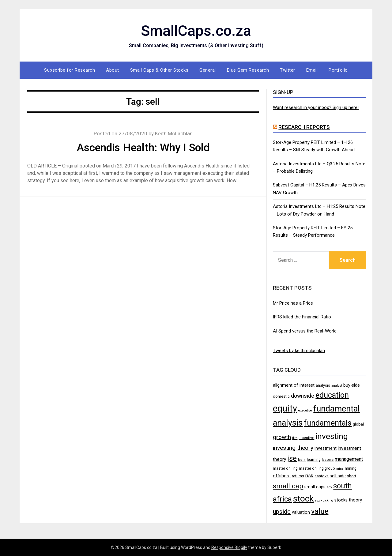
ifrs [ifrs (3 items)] (295, 438)
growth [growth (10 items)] (282, 437)
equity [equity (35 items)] (285, 408)
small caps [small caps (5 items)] (315, 487)
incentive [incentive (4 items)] (306, 438)
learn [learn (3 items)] (302, 460)
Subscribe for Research (70, 70)
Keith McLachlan (174, 133)
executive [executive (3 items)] (305, 410)
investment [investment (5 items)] (326, 448)
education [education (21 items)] (332, 395)
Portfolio (338, 70)
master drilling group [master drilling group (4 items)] (317, 468)
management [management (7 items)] (349, 459)
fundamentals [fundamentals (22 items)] (328, 423)
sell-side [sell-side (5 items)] (338, 476)
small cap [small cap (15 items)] (288, 486)
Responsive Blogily (229, 547)
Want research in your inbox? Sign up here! (316, 107)
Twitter (288, 70)
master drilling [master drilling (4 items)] (285, 468)
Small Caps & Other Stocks (159, 70)
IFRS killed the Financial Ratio (302, 317)
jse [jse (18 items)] (292, 458)
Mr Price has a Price (293, 303)
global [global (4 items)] (358, 424)
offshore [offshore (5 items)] (282, 476)
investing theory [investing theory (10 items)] (293, 448)
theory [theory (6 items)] (355, 500)
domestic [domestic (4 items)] (281, 396)
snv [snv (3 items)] (329, 487)
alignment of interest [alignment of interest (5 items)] (294, 385)
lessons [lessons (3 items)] (328, 460)
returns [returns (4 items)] (298, 476)
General (208, 70)
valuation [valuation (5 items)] (301, 512)
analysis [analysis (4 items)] (323, 385)
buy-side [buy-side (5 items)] (352, 385)
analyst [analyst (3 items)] (337, 386)
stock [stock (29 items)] (303, 499)
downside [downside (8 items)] (303, 396)
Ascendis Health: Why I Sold (143, 148)
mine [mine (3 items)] (340, 469)
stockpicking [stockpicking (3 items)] (324, 500)
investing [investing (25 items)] (332, 436)
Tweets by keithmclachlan (299, 351)
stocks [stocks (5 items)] (341, 500)
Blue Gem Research (248, 70)
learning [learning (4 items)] (314, 459)
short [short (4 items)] (352, 476)
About (113, 70)
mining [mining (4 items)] (351, 468)
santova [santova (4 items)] (322, 476)
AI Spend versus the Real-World (305, 331)
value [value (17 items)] (320, 511)
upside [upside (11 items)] (282, 512)
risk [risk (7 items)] (309, 476)
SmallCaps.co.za (196, 31)
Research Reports (304, 127)
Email (312, 70)
